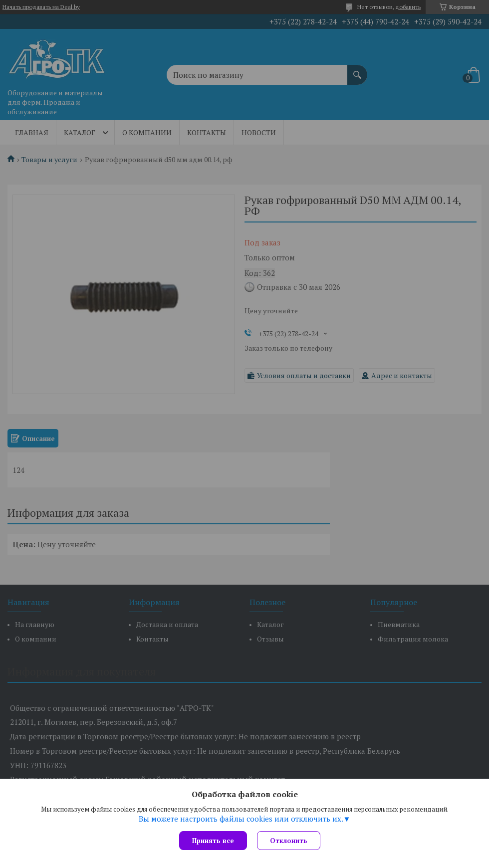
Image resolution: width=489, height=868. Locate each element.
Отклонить (289, 841)
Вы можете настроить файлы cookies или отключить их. (241, 819)
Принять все (213, 841)
